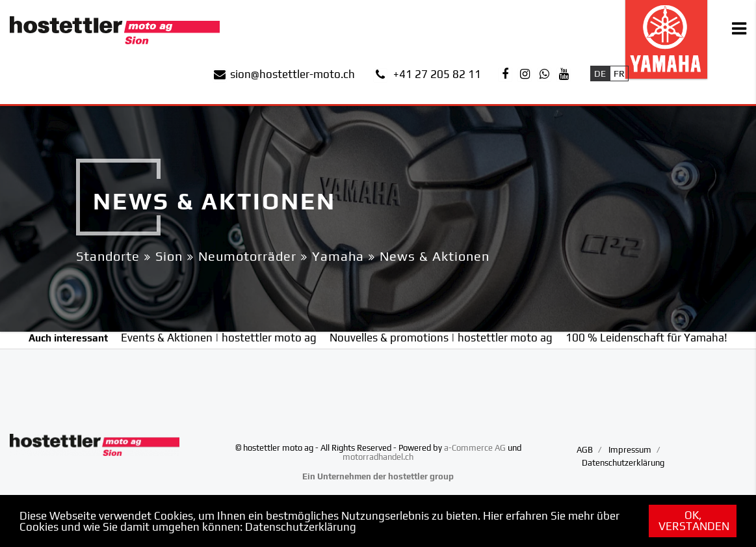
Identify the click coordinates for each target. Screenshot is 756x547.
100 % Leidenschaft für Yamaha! (646, 338)
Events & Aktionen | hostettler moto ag (219, 338)
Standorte (108, 256)
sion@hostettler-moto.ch (293, 74)
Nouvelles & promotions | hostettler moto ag (441, 338)
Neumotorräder (247, 256)
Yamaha (338, 256)
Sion (169, 256)
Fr (619, 73)
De (600, 73)
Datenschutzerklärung (301, 527)
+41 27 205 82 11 (437, 74)
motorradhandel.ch (378, 457)
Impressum (630, 450)
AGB (585, 450)
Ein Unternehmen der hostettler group (378, 476)
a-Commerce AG (475, 448)
